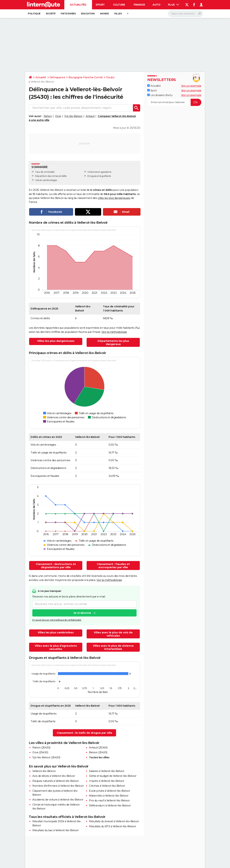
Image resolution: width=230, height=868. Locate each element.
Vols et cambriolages (46, 180)
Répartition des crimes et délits (51, 176)
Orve (58, 116)
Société (51, 14)
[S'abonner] (174, 102)
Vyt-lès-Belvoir (73, 116)
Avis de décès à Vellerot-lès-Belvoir (54, 776)
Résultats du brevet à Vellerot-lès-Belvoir (114, 821)
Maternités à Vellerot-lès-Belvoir (109, 796)
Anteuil (90, 116)
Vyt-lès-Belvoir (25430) (46, 757)
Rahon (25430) (41, 748)
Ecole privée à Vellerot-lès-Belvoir (110, 791)
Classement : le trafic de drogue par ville (84, 733)
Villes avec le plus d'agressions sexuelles (56, 647)
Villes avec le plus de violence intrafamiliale (113, 647)
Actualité (41, 77)
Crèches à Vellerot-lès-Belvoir (107, 786)
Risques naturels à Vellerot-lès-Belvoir (56, 781)
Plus (174, 5)
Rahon (48, 116)
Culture (119, 5)
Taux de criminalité (45, 172)
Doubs (110, 77)
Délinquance (57, 77)
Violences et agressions (99, 172)
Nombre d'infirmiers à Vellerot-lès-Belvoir (58, 786)
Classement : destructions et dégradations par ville (56, 566)
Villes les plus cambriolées (56, 632)
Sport (100, 5)
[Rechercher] (186, 14)
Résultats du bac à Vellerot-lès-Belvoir (56, 830)
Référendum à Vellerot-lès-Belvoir (110, 806)
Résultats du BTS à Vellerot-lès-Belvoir (112, 826)
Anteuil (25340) (98, 748)
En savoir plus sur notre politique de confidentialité (57, 620)
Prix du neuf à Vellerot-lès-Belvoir (109, 800)
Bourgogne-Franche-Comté (86, 77)
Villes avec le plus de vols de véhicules (113, 634)
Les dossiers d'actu (160, 95)
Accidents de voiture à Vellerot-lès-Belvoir (58, 800)
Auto (156, 5)
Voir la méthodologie (114, 332)
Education (88, 14)
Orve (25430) (40, 752)
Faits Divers (68, 14)
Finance (139, 5)
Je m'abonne (82, 613)
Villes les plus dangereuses (56, 341)
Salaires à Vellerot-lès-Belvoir (107, 771)
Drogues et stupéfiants (99, 176)
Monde (104, 14)
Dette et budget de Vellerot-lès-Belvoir (113, 776)
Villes (118, 14)
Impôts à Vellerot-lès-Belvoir (107, 781)
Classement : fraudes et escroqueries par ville (113, 566)
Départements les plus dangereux (113, 343)
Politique (34, 14)
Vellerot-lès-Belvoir (44, 771)
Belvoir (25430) (98, 752)
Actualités (78, 5)
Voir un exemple (191, 86)
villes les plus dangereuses (114, 198)
